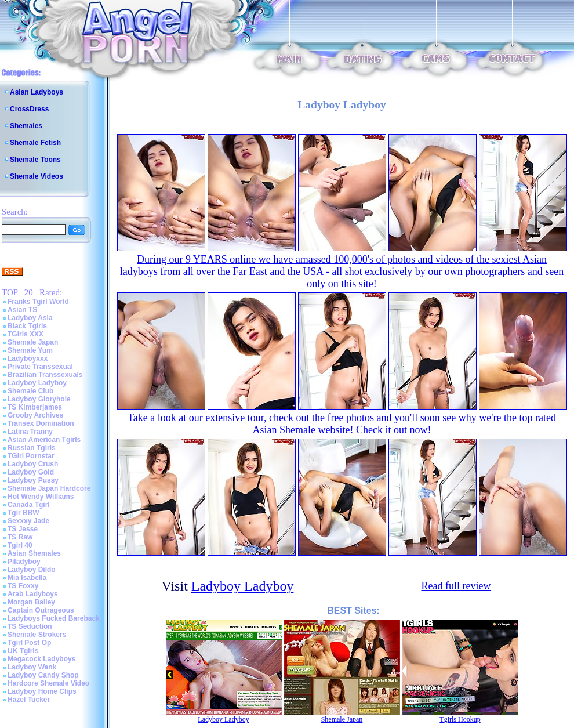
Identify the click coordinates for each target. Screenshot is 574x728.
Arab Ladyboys (33, 594)
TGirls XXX (26, 334)
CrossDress (29, 109)
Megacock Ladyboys (41, 659)
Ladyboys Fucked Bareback (54, 618)
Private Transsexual (40, 367)
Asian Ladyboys (37, 92)
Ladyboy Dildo (32, 570)
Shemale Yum (30, 350)
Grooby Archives (35, 415)
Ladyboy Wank (32, 667)
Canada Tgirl (29, 505)
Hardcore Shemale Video (48, 683)
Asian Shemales (34, 553)
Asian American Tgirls (44, 440)
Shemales (26, 126)
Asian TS (22, 310)
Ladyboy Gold (31, 472)
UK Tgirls (23, 651)
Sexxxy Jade (28, 521)
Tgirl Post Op (29, 643)
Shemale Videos (37, 176)
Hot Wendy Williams (41, 497)
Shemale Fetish (35, 143)
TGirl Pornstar (31, 456)
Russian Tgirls (32, 448)
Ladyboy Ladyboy (37, 383)
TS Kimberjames (35, 407)
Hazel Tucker (29, 700)
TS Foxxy (23, 586)
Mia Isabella (27, 578)
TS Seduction (30, 626)
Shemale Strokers (37, 635)
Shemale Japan (33, 342)
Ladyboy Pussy (33, 480)
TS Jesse (23, 529)
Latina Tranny (30, 432)
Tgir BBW (23, 513)
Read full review (456, 586)
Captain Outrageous (41, 610)
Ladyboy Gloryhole (39, 399)
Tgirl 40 (20, 545)
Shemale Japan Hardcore (49, 488)
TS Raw (20, 537)
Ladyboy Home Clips (42, 691)
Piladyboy (24, 562)
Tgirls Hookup (460, 719)
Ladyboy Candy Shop (43, 675)
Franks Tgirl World (38, 302)
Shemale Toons (35, 160)
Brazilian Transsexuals (45, 375)
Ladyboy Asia (30, 318)
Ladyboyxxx (28, 358)
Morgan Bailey (31, 602)
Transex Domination (41, 423)
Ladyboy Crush (33, 464)
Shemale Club (30, 391)
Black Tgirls (27, 326)
